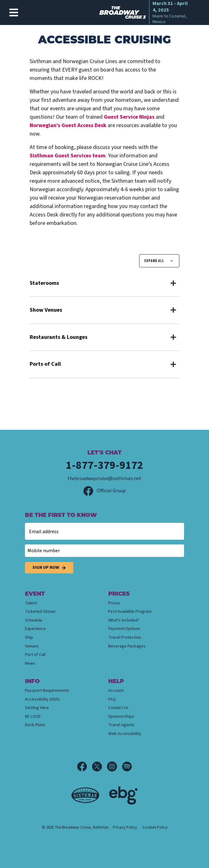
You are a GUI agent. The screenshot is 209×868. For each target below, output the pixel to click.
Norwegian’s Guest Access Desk (68, 125)
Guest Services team (68, 156)
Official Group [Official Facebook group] (104, 491)
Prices (114, 603)
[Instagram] (114, 766)
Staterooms (44, 283)
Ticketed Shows (40, 612)
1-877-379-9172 (104, 465)
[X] (100, 766)
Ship (29, 637)
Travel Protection (125, 637)
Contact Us (118, 708)
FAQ (112, 699)
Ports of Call (45, 364)
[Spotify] (127, 766)
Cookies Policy (155, 827)
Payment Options (124, 629)
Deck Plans (35, 725)
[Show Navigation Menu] (14, 12)
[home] (146, 12)
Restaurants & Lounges (58, 337)
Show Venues (46, 310)
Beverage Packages (127, 646)
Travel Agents (121, 725)
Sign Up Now (49, 568)
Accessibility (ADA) (42, 699)
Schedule (34, 620)
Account (116, 691)
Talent (31, 603)
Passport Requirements (47, 691)
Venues (32, 646)
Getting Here (37, 708)
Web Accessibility (125, 734)
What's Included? (124, 620)
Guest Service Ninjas (129, 117)
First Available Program (130, 612)
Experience (35, 629)
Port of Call (35, 655)
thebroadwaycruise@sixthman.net (104, 479)
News (30, 663)
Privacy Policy (125, 827)
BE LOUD (33, 717)
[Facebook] (85, 766)
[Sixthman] (85, 795)
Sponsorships (121, 717)
